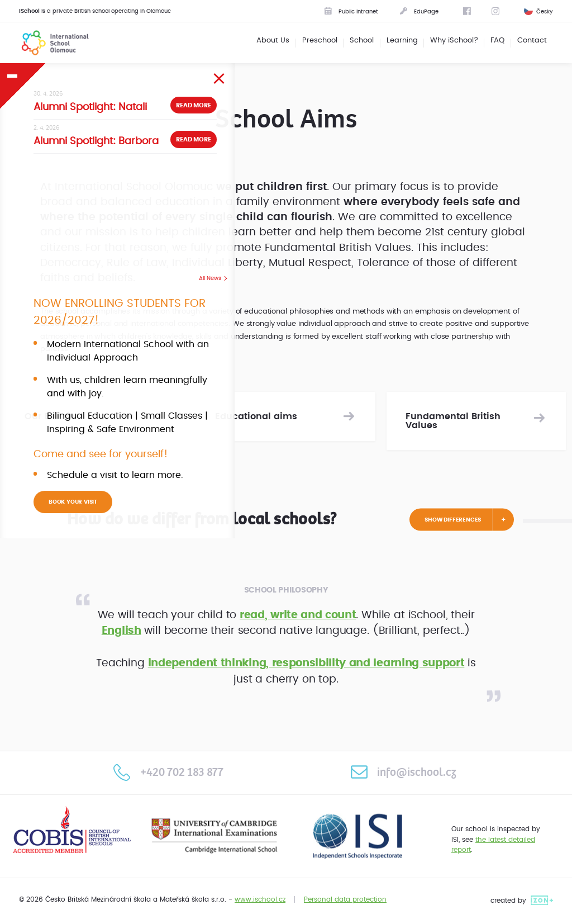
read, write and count (298, 615)
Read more (193, 105)
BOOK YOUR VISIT (73, 502)
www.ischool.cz (260, 899)
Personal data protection (345, 899)
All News (210, 278)
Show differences (453, 519)
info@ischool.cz (403, 772)
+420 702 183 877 (168, 772)
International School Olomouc (48, 42)
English (121, 631)
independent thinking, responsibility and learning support (306, 663)
